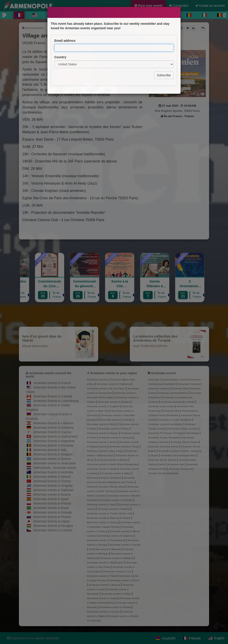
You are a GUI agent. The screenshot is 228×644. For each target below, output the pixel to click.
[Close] (176, 12)
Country (60, 57)
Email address (65, 41)
